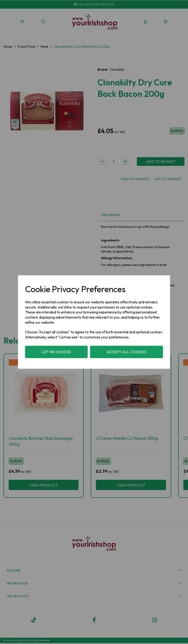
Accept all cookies (127, 352)
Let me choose (56, 352)
